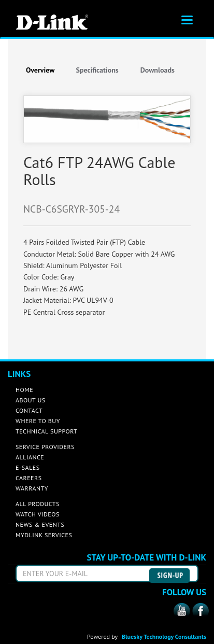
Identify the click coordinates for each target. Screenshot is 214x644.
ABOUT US (31, 400)
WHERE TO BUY (38, 421)
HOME (24, 390)
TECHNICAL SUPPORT (46, 431)
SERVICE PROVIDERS (45, 447)
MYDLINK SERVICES (44, 535)
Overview (40, 70)
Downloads (158, 70)
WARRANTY (32, 488)
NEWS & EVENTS (40, 524)
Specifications (97, 70)
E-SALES (28, 467)
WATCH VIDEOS (38, 514)
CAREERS (29, 478)
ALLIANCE (30, 457)
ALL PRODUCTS (38, 504)
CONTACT (29, 410)
